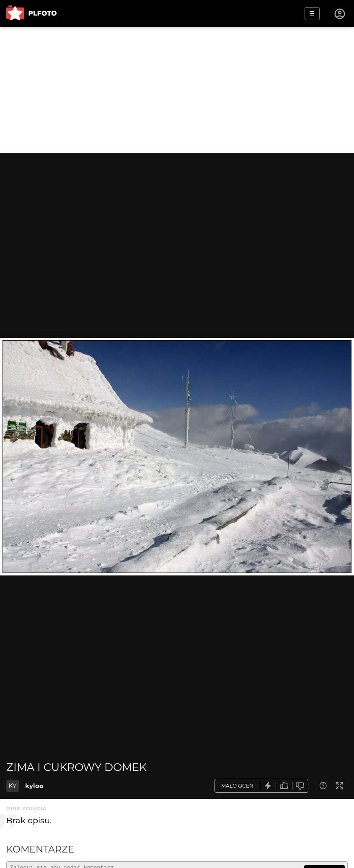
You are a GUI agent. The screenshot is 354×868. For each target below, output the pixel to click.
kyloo (34, 786)
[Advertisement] (177, 90)
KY (13, 786)
